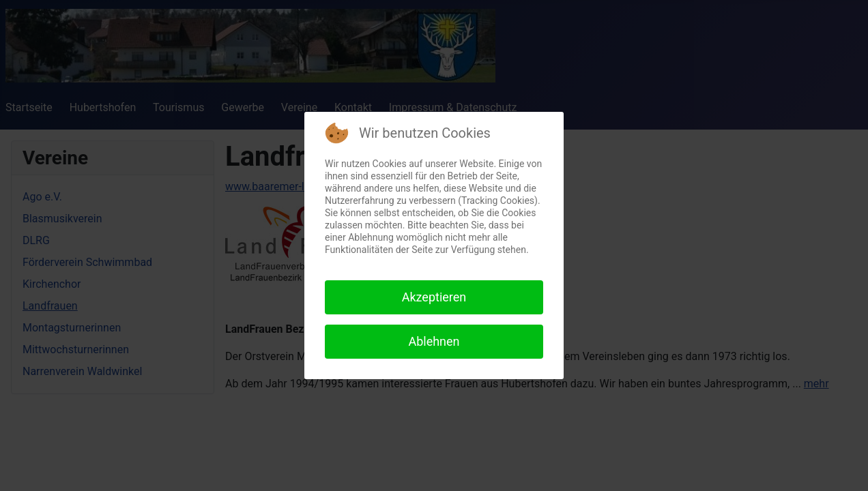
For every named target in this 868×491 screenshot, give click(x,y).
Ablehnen (434, 341)
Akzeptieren (434, 297)
